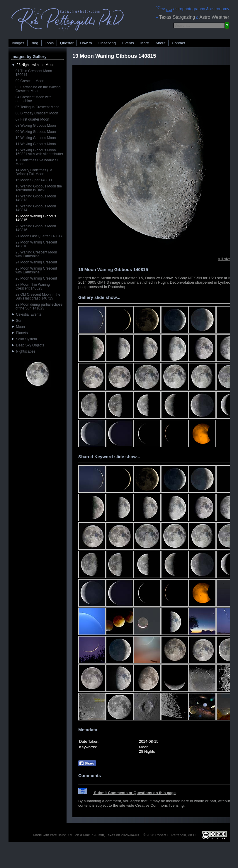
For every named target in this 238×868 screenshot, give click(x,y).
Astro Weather (214, 17)
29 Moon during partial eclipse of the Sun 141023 (39, 306)
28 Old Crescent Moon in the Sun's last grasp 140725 (38, 296)
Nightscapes (24, 351)
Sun (17, 321)
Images (18, 43)
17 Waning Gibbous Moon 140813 (36, 198)
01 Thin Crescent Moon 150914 (34, 73)
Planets (20, 333)
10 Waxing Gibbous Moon (36, 138)
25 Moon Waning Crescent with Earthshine (36, 270)
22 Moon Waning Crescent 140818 (36, 244)
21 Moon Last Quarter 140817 (39, 236)
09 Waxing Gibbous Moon (36, 132)
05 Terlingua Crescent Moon (38, 107)
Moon (18, 327)
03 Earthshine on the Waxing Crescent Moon (38, 89)
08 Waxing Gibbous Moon (36, 126)
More (145, 43)
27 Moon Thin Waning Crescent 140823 (33, 286)
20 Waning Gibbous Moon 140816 (36, 228)
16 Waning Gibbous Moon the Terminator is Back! (39, 188)
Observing (107, 43)
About (160, 43)
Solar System (24, 339)
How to (86, 43)
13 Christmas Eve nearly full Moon (37, 162)
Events (128, 43)
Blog (35, 43)
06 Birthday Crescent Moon (37, 113)
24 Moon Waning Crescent (36, 262)
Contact (178, 43)
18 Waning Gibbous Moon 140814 (36, 208)
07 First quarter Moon (32, 119)
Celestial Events (27, 314)
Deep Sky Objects (28, 345)
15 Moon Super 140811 (34, 180)
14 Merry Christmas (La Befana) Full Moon (34, 172)
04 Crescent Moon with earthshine (34, 99)
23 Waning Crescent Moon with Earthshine (36, 254)
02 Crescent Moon (30, 81)
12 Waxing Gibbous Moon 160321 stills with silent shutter (39, 152)
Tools (49, 43)
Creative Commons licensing (159, 805)
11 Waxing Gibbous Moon (36, 144)
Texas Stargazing (177, 17)
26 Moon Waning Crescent (36, 278)
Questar (67, 43)
